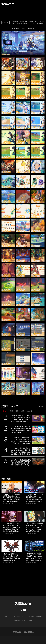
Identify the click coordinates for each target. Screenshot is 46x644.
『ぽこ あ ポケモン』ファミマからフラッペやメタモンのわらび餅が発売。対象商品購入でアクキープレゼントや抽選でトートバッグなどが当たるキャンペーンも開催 (21, 430)
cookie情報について (19, 620)
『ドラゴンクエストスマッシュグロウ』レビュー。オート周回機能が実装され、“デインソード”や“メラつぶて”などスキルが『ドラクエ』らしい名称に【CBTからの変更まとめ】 (34, 498)
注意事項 (39, 617)
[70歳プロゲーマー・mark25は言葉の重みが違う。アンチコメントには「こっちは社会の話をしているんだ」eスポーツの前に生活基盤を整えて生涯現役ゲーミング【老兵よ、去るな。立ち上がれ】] (12, 487)
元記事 (5, 23)
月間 (23, 411)
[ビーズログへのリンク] (29, 632)
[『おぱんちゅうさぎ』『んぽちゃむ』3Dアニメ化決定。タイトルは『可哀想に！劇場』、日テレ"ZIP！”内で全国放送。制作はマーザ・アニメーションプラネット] (38, 418)
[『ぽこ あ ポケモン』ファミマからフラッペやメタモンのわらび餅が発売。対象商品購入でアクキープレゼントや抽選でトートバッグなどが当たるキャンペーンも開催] (38, 429)
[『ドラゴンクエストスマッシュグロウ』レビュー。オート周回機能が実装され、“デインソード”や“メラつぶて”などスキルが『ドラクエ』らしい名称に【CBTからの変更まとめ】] (34, 487)
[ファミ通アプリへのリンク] (17, 632)
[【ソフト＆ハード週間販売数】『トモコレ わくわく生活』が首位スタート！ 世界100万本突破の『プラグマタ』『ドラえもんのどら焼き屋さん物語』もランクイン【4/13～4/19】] (38, 440)
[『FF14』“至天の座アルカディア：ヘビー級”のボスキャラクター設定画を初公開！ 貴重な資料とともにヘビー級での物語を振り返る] (12, 546)
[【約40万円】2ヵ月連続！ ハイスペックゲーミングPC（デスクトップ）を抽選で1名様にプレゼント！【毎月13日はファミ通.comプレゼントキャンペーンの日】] (34, 546)
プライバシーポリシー (21, 617)
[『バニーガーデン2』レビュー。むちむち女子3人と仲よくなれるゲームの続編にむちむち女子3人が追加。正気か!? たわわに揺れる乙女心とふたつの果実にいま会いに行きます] (12, 516)
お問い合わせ (8, 617)
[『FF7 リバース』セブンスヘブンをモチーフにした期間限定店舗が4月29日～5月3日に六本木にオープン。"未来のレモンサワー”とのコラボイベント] (38, 462)
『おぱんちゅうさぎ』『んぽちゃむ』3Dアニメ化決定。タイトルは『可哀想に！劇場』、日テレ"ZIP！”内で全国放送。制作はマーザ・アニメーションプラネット (21, 419)
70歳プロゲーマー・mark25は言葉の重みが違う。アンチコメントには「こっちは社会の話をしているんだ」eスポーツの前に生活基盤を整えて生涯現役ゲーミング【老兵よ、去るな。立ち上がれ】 (12, 498)
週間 (17, 411)
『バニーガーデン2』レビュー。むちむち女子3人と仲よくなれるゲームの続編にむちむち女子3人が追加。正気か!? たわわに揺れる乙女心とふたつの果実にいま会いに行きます (12, 527)
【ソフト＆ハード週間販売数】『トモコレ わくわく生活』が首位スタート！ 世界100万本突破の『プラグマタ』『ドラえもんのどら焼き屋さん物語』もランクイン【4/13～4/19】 (21, 440)
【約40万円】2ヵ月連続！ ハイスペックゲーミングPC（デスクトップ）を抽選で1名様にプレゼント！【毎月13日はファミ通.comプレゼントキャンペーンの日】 (34, 557)
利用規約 (32, 617)
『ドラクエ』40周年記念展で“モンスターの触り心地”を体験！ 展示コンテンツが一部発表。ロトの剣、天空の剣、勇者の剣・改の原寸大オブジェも (21, 451)
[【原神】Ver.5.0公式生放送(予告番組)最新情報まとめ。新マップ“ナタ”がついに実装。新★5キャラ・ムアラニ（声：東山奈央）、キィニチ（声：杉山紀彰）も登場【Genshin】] (8, 63)
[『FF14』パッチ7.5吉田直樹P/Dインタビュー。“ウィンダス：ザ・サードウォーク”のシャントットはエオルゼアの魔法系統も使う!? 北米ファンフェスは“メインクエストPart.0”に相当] (34, 516)
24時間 (11, 411)
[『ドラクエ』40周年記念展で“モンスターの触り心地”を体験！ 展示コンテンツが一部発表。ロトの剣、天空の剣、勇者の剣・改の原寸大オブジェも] (38, 451)
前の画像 (17, 28)
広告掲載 (30, 620)
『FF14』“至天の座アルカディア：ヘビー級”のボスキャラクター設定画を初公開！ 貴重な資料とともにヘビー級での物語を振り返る (12, 557)
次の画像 (29, 28)
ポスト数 (30, 411)
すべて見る (42, 406)
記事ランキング (10, 406)
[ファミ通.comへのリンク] (8, 4)
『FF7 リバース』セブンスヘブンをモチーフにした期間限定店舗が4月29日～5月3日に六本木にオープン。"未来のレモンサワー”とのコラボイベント (21, 462)
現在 (4, 411)
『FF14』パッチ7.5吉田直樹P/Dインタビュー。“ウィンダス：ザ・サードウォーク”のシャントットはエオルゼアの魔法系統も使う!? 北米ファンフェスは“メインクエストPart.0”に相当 (34, 527)
